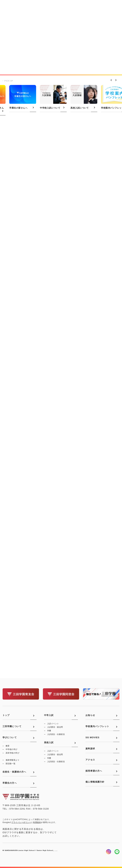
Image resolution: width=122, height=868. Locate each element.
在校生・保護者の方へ (14, 772)
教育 (8, 746)
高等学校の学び (12, 753)
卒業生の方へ (10, 783)
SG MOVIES (92, 737)
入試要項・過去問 (55, 727)
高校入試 (49, 742)
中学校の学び (12, 749)
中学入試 (49, 715)
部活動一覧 (11, 764)
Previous (111, 80)
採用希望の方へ (94, 771)
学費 (49, 731)
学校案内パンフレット (97, 726)
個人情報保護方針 (95, 782)
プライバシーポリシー (21, 822)
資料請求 (90, 749)
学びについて (10, 737)
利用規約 (37, 822)
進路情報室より (12, 760)
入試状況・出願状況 (56, 734)
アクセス (90, 760)
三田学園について (12, 726)
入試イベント (53, 724)
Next (115, 80)
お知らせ (90, 715)
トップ (6, 715)
